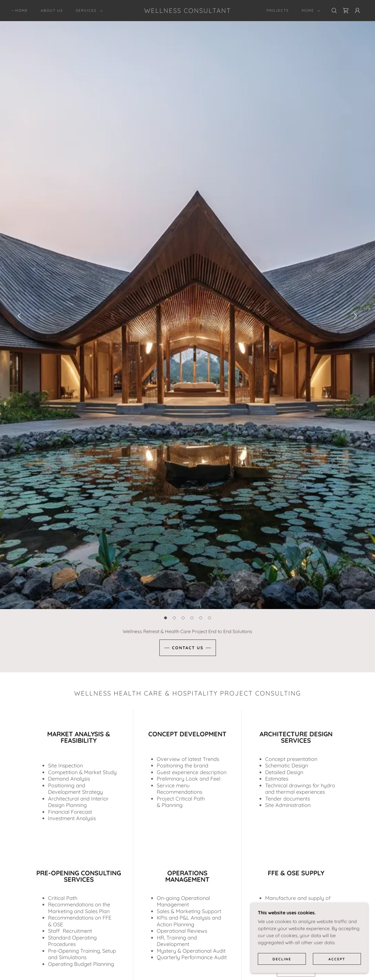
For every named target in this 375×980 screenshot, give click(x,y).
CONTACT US (188, 648)
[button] (88, 11)
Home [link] (22, 10)
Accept (337, 959)
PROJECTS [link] (278, 10)
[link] (187, 11)
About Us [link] (52, 10)
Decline (282, 959)
